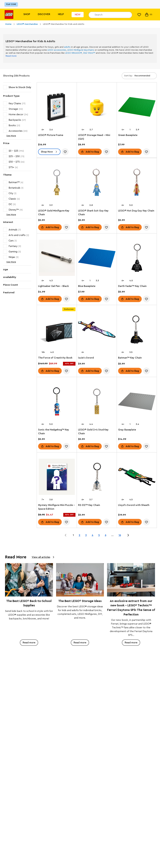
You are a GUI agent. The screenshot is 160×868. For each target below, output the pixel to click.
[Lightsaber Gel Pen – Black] (57, 258)
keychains (89, 50)
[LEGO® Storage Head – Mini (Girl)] (97, 107)
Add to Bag (92, 152)
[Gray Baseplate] (137, 402)
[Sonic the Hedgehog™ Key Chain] (57, 402)
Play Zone (11, 4)
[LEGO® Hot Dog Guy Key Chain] (137, 183)
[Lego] (9, 15)
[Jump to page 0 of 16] (66, 535)
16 (120, 535)
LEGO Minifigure (75, 50)
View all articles (41, 557)
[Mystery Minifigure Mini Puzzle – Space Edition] (57, 477)
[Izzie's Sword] (97, 330)
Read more (11, 56)
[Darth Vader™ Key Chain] (137, 258)
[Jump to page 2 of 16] (128, 535)
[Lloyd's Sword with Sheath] (137, 477)
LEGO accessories (57, 50)
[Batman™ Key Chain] (137, 330)
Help (61, 14)
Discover (44, 14)
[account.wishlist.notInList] (65, 152)
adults (67, 47)
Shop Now (47, 152)
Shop (27, 14)
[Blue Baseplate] (97, 258)
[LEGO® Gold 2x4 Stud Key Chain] (97, 402)
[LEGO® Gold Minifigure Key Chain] (57, 183)
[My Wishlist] (139, 15)
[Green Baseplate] (137, 107)
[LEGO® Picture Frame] (57, 107)
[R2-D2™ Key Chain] (97, 477)
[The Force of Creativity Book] (57, 330)
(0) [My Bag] (148, 15)
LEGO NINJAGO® (74, 53)
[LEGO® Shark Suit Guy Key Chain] (97, 183)
